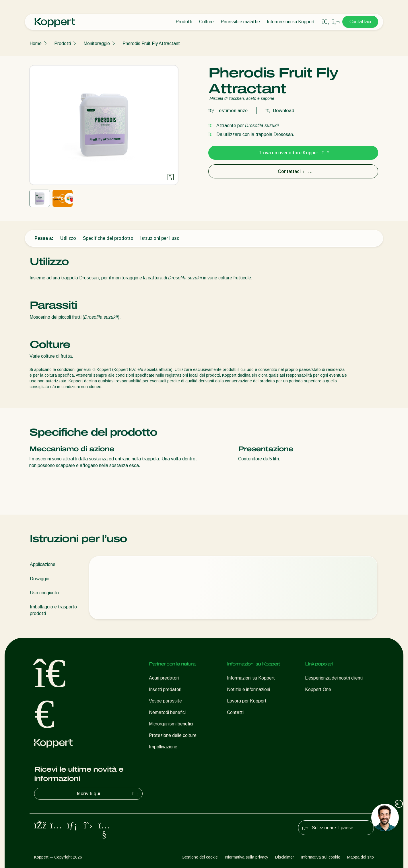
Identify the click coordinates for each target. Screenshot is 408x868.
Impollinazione (163, 747)
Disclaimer (285, 857)
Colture (206, 22)
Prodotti (184, 22)
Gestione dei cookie (200, 857)
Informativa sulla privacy (246, 857)
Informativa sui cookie (321, 857)
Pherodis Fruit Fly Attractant (151, 43)
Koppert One (318, 689)
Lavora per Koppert (247, 701)
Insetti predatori (165, 689)
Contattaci (360, 22)
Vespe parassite (165, 701)
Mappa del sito (361, 857)
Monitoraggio (97, 43)
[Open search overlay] (326, 22)
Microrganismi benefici (171, 724)
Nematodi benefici (167, 712)
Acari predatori (164, 678)
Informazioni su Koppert (291, 22)
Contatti (235, 712)
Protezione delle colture (173, 735)
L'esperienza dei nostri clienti (334, 678)
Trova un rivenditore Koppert (293, 153)
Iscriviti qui (109, 794)
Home (36, 43)
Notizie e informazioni (248, 689)
